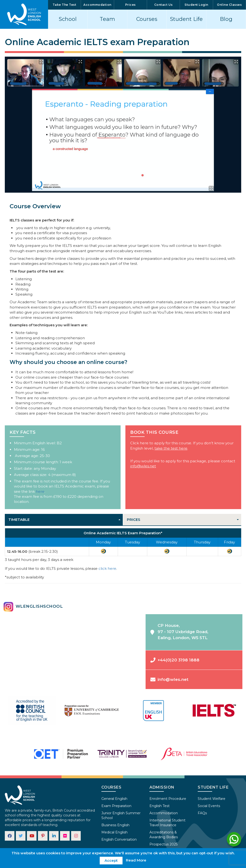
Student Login (196, 5)
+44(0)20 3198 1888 (175, 660)
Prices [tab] (134, 520)
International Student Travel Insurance (167, 823)
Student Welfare (212, 799)
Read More (136, 860)
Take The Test (65, 5)
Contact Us (163, 5)
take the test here (171, 448)
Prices (130, 5)
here (40, 491)
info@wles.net (143, 466)
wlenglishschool (33, 607)
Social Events (209, 806)
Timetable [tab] (19, 520)
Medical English (114, 832)
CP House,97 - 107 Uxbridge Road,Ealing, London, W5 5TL (179, 632)
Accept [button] (111, 860)
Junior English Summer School (121, 815)
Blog (226, 19)
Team (107, 19)
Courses (147, 19)
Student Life (186, 19)
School (68, 19)
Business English (115, 825)
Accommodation (97, 5)
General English (114, 799)
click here (107, 568)
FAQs (202, 813)
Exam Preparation (116, 806)
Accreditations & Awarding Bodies (164, 835)
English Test (160, 806)
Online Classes (229, 5)
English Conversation (119, 839)
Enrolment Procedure (168, 799)
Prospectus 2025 (163, 844)
